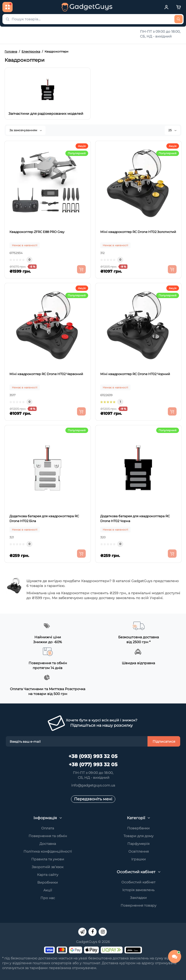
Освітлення (139, 851)
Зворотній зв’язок (48, 867)
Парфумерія (138, 844)
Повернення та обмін (48, 836)
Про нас (48, 898)
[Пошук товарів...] (178, 19)
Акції (48, 890)
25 (172, 130)
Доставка (48, 844)
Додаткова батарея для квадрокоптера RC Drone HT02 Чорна (135, 518)
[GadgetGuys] (87, 7)
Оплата (48, 828)
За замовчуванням (26, 130)
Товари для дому (139, 836)
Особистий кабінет (138, 882)
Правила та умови (48, 859)
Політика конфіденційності (48, 851)
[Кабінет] (166, 7)
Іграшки (139, 859)
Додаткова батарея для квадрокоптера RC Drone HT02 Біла (44, 518)
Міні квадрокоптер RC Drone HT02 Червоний (46, 374)
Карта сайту (48, 875)
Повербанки (138, 828)
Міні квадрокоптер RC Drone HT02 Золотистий (138, 232)
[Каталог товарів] (8, 7)
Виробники (48, 882)
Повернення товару (139, 905)
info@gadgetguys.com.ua (93, 785)
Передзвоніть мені (93, 799)
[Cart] (178, 7)
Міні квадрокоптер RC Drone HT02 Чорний (135, 374)
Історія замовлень (138, 890)
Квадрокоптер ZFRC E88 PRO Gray (37, 232)
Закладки (138, 898)
